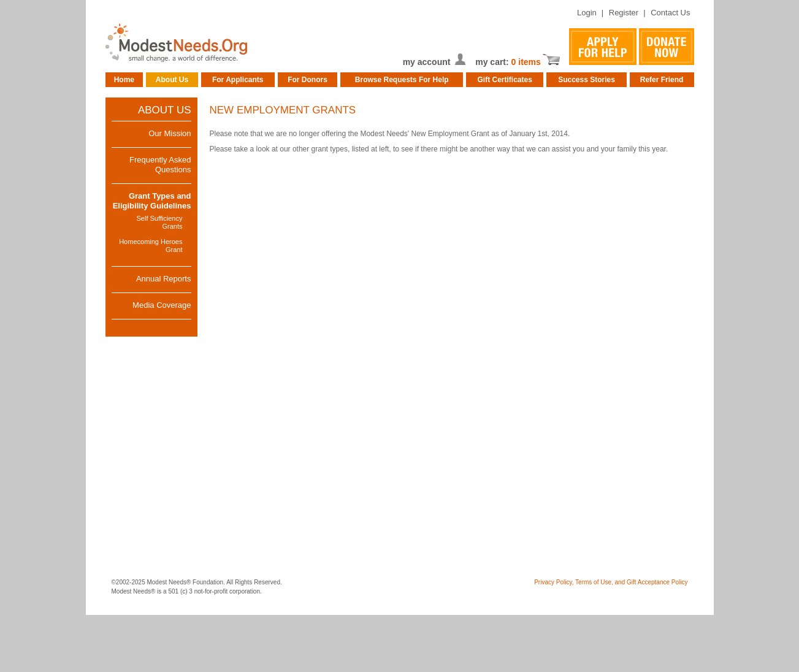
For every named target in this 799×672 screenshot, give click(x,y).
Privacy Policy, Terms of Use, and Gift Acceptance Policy (611, 582)
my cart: (493, 62)
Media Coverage (162, 305)
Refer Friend (662, 80)
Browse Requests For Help (402, 80)
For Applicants (238, 80)
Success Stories (587, 80)
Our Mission (170, 133)
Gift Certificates (505, 80)
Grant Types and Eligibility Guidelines (152, 201)
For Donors (308, 80)
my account (427, 62)
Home (124, 80)
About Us (172, 80)
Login (587, 13)
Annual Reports (164, 279)
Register (624, 13)
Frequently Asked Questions (160, 165)
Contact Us (670, 13)
